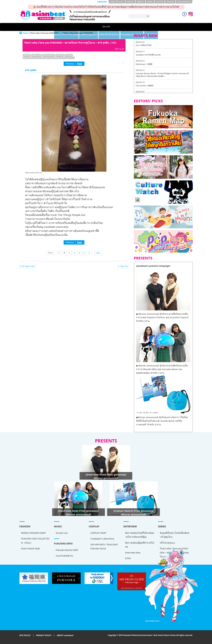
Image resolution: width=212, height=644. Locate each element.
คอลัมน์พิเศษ (181, 27)
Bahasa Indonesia (184, 2)
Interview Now (133, 553)
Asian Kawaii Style (31, 548)
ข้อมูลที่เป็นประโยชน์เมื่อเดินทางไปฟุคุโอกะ (175, 535)
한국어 (121, 2)
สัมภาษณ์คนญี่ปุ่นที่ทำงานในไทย (140, 545)
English (150, 2)
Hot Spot (69, 55)
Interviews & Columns (153, 27)
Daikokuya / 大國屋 (144, 64)
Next (80, 64)
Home (26, 33)
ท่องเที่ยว (60, 55)
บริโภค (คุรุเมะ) (49, 55)
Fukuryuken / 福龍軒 (145, 85)
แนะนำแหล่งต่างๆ (64, 556)
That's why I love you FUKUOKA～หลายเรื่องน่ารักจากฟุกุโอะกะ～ (49, 58)
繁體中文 (140, 2)
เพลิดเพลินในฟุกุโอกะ (121, 27)
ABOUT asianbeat (65, 635)
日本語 (113, 2)
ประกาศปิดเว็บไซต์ (144, 45)
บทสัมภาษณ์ (36, 55)
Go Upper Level (28, 266)
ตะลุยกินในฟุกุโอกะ (92, 27)
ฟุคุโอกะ (27, 55)
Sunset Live (62, 533)
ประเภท (31, 27)
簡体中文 (130, 2)
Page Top (124, 266)
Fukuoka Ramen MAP (67, 550)
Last (98, 253)
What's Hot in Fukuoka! (60, 27)
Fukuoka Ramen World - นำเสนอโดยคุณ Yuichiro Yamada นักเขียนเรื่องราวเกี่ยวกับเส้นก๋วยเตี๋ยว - (162, 75)
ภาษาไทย (160, 2)
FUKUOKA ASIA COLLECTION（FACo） (35, 541)
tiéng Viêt (170, 2)
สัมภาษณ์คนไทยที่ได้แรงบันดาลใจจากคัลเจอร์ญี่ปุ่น (140, 535)
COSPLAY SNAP (98, 533)
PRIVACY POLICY (44, 635)
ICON (128, 558)
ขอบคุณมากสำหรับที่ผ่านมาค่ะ (148, 55)
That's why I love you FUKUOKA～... (46, 33)
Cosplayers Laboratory (102, 539)
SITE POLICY (25, 635)
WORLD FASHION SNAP (33, 533)
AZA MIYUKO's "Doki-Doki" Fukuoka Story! (104, 546)
